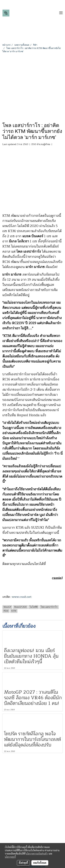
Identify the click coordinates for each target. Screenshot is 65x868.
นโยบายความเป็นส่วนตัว (37, 854)
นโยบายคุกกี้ (10, 857)
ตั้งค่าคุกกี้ (23, 863)
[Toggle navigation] (61, 13)
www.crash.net (22, 597)
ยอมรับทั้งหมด (40, 863)
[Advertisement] (32, 87)
